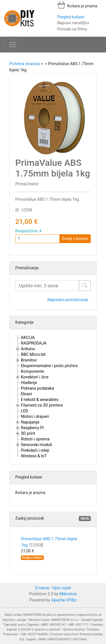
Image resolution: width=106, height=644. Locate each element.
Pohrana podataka (37, 388)
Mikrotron (68, 594)
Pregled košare (71, 17)
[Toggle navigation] (12, 45)
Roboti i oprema (35, 439)
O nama (42, 588)
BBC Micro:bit (33, 355)
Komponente (33, 371)
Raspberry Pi (32, 428)
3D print (28, 434)
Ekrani (26, 394)
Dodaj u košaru (75, 239)
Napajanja (30, 422)
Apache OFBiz (64, 600)
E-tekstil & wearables (40, 400)
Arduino (28, 349)
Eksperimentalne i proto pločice (49, 366)
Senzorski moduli (36, 445)
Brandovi (29, 360)
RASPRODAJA (34, 343)
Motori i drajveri (35, 417)
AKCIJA (28, 338)
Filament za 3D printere (42, 405)
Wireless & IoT (34, 456)
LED (24, 411)
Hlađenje (29, 383)
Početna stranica (25, 64)
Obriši (85, 519)
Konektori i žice (35, 377)
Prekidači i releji (35, 450)
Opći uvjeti (62, 588)
